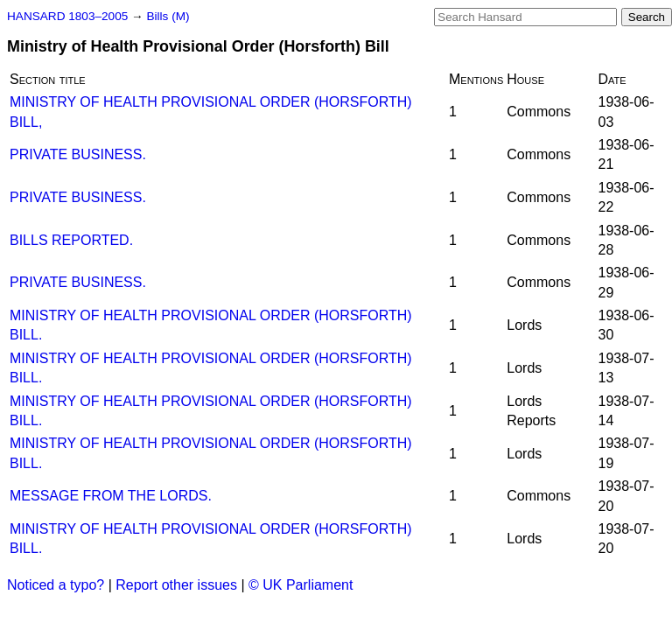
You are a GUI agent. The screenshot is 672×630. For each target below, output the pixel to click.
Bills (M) (168, 16)
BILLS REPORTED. (71, 240)
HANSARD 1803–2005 (67, 16)
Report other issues (176, 585)
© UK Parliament (301, 585)
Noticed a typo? (56, 585)
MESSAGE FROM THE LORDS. (111, 496)
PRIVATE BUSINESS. (78, 154)
